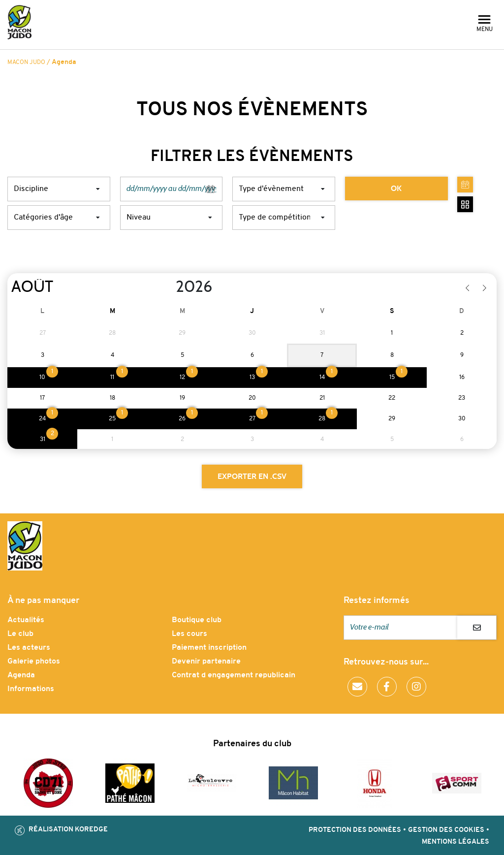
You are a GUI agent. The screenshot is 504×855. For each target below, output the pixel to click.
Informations (31, 689)
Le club (20, 634)
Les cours (189, 634)
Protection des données (355, 830)
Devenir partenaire (206, 662)
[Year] (168, 287)
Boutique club (197, 620)
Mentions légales (456, 842)
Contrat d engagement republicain (234, 675)
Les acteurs (29, 648)
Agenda (21, 675)
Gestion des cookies (446, 830)
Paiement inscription (209, 648)
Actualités (26, 620)
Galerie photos (34, 662)
